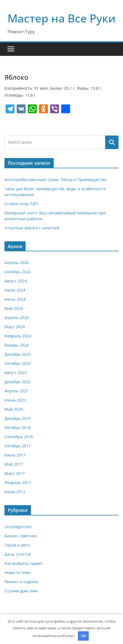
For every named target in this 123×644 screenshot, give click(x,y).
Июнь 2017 (15, 455)
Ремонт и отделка (21, 582)
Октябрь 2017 (18, 446)
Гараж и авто (17, 545)
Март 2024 (15, 327)
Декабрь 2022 (18, 382)
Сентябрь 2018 (19, 437)
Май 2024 (14, 308)
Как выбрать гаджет (24, 563)
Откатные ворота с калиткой (32, 228)
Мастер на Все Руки (61, 18)
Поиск (112, 142)
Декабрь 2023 (18, 354)
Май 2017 (14, 464)
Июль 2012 (15, 492)
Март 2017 (15, 473)
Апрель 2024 (17, 318)
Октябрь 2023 (18, 363)
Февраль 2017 (18, 483)
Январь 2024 (17, 345)
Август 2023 (16, 373)
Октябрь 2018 (18, 428)
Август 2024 (16, 281)
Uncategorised (18, 527)
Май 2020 (14, 409)
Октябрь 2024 (18, 272)
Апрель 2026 (17, 263)
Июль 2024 (15, 290)
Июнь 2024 (15, 299)
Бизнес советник (21, 536)
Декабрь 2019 (18, 418)
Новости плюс (18, 572)
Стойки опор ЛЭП (21, 204)
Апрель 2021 (17, 391)
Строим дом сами (21, 591)
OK (83, 636)
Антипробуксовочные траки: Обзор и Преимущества (55, 180)
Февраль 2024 (18, 336)
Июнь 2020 (15, 400)
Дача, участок (18, 554)
